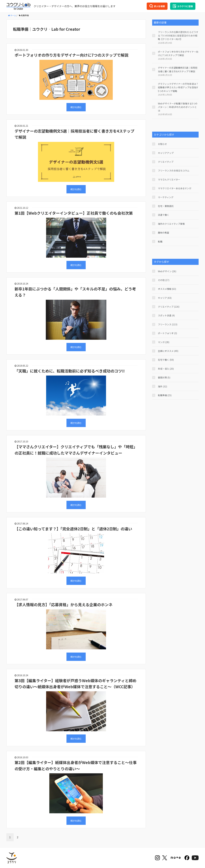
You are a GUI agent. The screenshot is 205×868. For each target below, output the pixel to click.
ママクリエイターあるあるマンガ (175, 188)
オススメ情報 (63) (167, 289)
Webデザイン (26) (167, 271)
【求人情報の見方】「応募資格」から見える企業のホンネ (64, 604)
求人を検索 (157, 6)
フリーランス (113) (168, 324)
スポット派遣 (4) (166, 315)
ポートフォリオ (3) (167, 333)
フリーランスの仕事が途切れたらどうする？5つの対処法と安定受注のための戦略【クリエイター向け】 (178, 36)
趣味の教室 (164, 233)
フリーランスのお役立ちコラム (174, 170)
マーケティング (166, 197)
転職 (160, 242)
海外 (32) (162, 386)
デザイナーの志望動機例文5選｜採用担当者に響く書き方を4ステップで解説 (178, 69)
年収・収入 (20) (166, 369)
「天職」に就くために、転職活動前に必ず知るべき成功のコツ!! (70, 371)
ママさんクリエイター (169, 179)
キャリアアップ (166, 153)
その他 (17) (164, 280)
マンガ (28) (164, 342)
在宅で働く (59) (166, 360)
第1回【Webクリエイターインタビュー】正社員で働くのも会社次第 (74, 213)
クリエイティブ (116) (169, 307)
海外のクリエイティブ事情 (171, 224)
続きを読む (76, 107)
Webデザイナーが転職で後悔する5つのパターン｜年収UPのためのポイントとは (178, 107)
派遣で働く (164, 215)
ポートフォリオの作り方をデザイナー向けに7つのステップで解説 (71, 55)
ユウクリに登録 (183, 6)
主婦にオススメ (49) (168, 351)
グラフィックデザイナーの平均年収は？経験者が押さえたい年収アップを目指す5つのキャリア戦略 (178, 87)
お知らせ (162, 144)
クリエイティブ (166, 162)
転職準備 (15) (165, 395)
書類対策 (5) (164, 377)
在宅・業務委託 (166, 206)
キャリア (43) (165, 298)
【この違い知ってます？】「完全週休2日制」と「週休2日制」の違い (73, 529)
